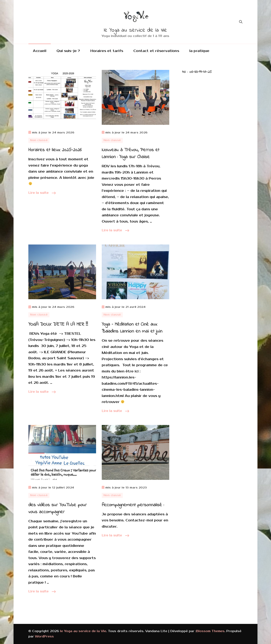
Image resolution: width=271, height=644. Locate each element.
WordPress (44, 636)
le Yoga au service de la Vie (136, 30)
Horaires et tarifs (107, 51)
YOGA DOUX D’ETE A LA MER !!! (58, 324)
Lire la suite (38, 193)
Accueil (40, 51)
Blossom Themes (210, 631)
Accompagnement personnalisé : (133, 505)
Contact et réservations (156, 51)
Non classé (39, 140)
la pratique (199, 51)
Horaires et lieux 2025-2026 (55, 150)
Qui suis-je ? (68, 51)
